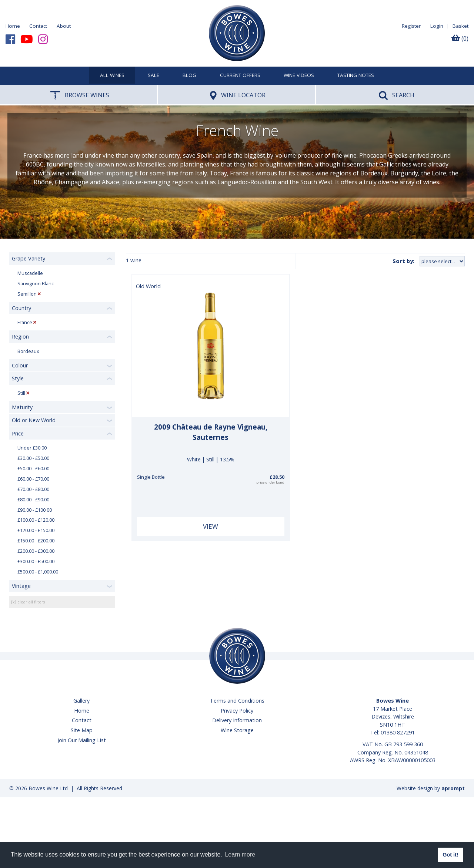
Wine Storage (237, 730)
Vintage (21, 586)
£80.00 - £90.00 (33, 500)
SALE (153, 75)
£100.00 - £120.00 (36, 520)
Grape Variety (29, 258)
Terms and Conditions (237, 701)
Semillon (27, 294)
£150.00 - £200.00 (36, 541)
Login (437, 26)
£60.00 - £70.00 (33, 479)
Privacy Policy (237, 711)
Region (20, 337)
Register (411, 26)
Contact (38, 26)
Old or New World (34, 420)
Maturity (22, 407)
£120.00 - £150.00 (36, 530)
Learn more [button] (240, 854)
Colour (20, 365)
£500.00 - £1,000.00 (38, 572)
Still (21, 393)
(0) (460, 38)
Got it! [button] (450, 855)
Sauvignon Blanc (36, 284)
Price (18, 433)
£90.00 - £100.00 (35, 510)
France (25, 322)
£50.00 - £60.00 (33, 469)
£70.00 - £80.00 (33, 489)
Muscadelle (30, 273)
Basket (460, 26)
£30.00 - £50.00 (33, 458)
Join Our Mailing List (82, 740)
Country (21, 308)
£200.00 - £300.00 (36, 551)
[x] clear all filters (28, 602)
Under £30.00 (32, 448)
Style (18, 378)
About (64, 26)
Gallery (81, 701)
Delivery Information (237, 720)
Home (13, 26)
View (211, 526)
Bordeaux (28, 351)
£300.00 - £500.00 (36, 561)
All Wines (112, 75)
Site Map (82, 730)
